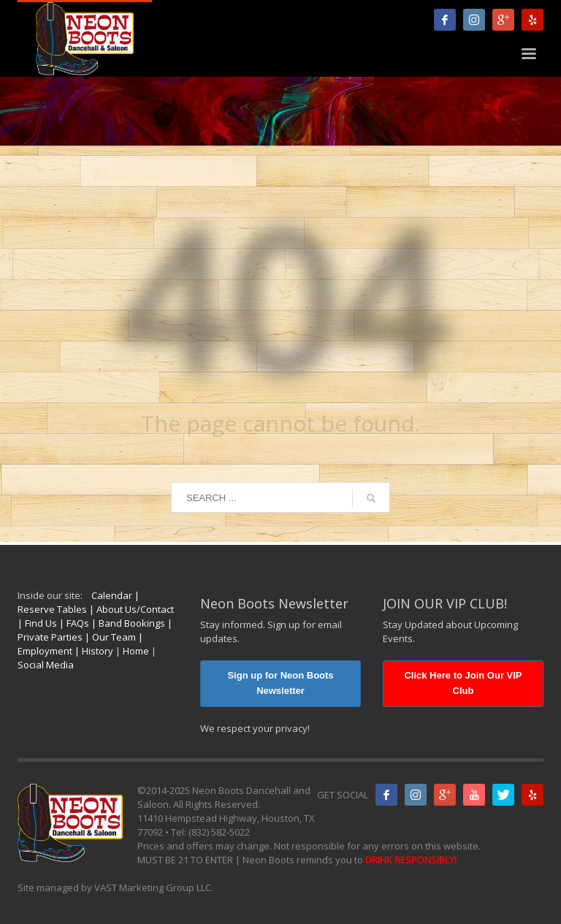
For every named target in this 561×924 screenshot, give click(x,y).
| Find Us (37, 623)
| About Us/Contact (130, 609)
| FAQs (73, 623)
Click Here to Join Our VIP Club (463, 683)
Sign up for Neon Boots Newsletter (280, 683)
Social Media (46, 665)
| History (93, 651)
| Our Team (109, 637)
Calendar (112, 595)
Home (136, 651)
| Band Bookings (127, 623)
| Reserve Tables (79, 602)
